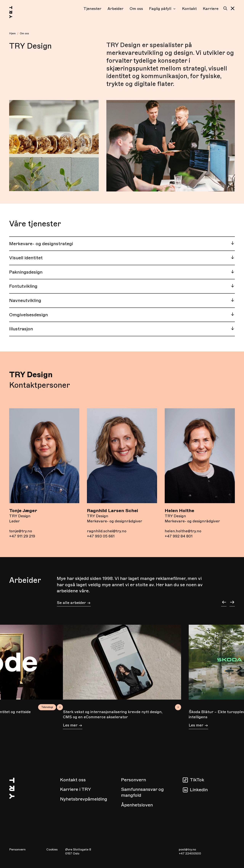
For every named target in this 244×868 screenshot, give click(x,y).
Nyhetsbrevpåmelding (84, 799)
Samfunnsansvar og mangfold (142, 792)
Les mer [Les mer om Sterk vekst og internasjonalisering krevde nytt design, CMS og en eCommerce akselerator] (73, 726)
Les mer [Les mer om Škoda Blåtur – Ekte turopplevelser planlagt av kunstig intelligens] (198, 726)
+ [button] (178, 707)
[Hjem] (14, 13)
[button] (233, 8)
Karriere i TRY (75, 789)
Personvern (134, 780)
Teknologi (47, 707)
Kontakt (189, 9)
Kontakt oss (73, 780)
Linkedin (199, 790)
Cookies (52, 850)
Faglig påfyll (163, 9)
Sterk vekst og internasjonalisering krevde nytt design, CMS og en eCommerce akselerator (113, 714)
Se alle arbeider (74, 603)
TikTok (197, 780)
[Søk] (224, 8)
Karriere (211, 9)
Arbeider (116, 9)
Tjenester (92, 9)
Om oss (136, 9)
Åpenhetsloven (137, 805)
